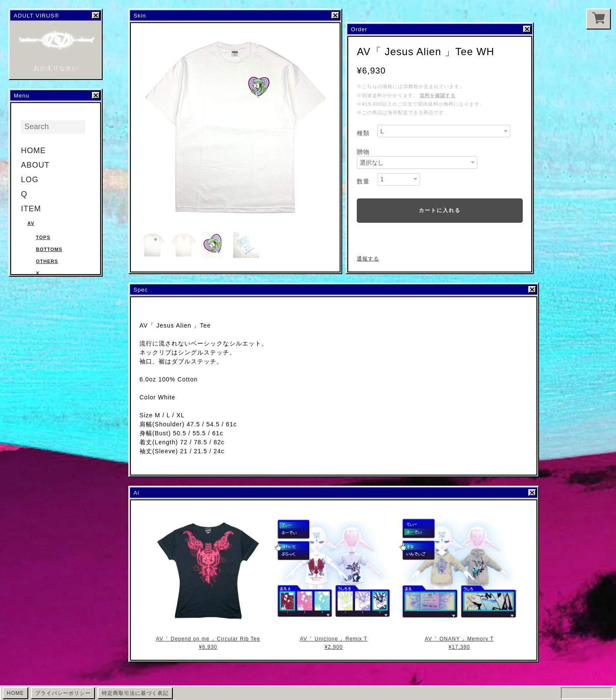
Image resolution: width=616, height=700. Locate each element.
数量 (363, 181)
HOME (33, 151)
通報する (368, 259)
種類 (363, 133)
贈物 (363, 152)
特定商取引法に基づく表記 (135, 693)
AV (31, 223)
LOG (30, 180)
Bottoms (49, 249)
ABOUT (35, 165)
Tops (43, 237)
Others (47, 261)
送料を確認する (438, 95)
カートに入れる (440, 210)
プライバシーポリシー (63, 693)
